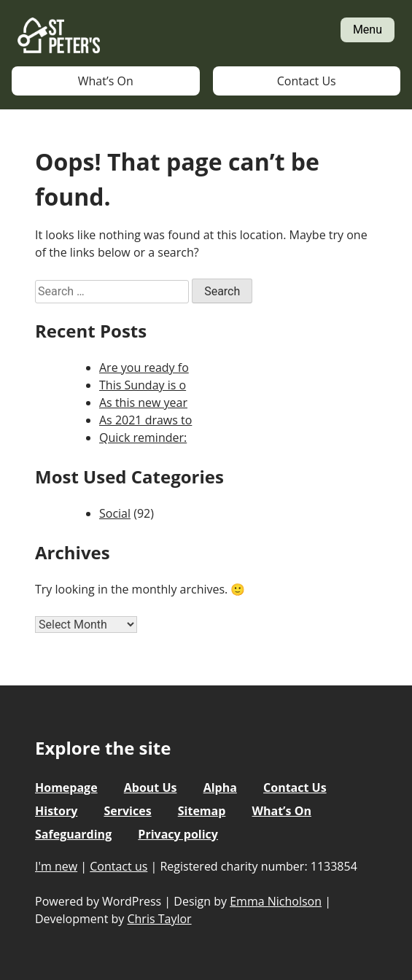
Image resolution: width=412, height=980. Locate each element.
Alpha (220, 787)
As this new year (143, 402)
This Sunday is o (143, 385)
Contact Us (307, 81)
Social (115, 513)
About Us (151, 787)
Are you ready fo (144, 367)
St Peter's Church (59, 36)
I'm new (56, 866)
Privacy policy (178, 834)
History (56, 811)
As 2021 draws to (145, 420)
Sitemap (202, 811)
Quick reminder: (143, 437)
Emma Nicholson (276, 901)
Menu (368, 30)
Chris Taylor (159, 919)
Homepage (66, 787)
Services (127, 811)
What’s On (106, 81)
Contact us (118, 866)
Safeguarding (73, 834)
